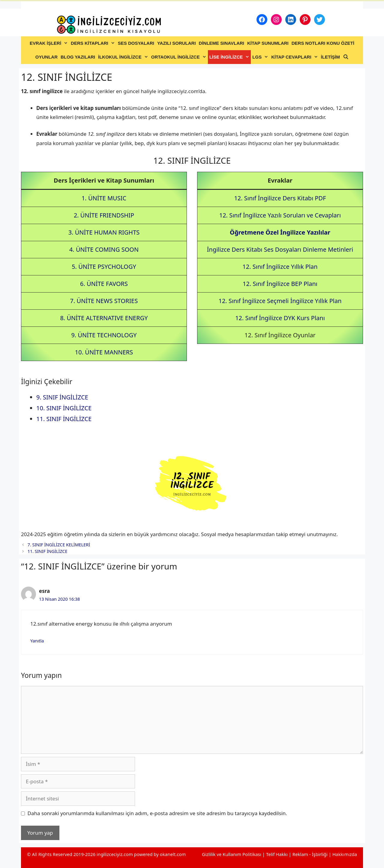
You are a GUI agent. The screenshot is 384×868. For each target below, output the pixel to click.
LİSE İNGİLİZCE (230, 57)
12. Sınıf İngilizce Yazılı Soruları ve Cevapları (280, 215)
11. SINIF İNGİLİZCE (64, 419)
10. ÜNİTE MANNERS (104, 352)
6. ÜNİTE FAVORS (104, 284)
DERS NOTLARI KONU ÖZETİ (323, 43)
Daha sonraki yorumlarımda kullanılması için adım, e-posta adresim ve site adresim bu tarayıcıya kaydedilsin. (157, 813)
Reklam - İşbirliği (311, 854)
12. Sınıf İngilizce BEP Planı (280, 284)
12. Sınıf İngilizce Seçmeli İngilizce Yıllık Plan (280, 301)
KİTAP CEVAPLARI (295, 57)
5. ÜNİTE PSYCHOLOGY (104, 267)
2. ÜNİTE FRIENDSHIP (104, 215)
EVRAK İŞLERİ (49, 43)
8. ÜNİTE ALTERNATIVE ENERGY (104, 318)
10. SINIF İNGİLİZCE (64, 408)
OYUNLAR (46, 57)
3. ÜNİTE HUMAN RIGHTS (104, 232)
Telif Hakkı (277, 854)
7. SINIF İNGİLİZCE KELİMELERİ (59, 545)
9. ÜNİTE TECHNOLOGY (104, 335)
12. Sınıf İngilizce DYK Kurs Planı (280, 318)
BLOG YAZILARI (78, 57)
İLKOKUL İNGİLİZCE (124, 57)
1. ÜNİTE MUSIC (104, 198)
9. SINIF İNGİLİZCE (62, 397)
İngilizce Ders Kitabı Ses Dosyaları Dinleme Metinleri (280, 249)
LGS (261, 57)
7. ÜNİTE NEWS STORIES (104, 301)
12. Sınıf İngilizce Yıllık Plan (280, 267)
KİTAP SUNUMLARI (268, 43)
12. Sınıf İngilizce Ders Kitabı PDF (280, 198)
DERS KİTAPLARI (94, 43)
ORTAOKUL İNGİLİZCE (180, 57)
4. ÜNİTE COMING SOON (104, 249)
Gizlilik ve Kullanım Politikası (232, 854)
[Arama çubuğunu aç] (346, 57)
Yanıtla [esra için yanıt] (37, 641)
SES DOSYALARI (136, 43)
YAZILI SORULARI (177, 43)
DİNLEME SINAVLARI (222, 43)
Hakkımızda (345, 854)
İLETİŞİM (330, 57)
